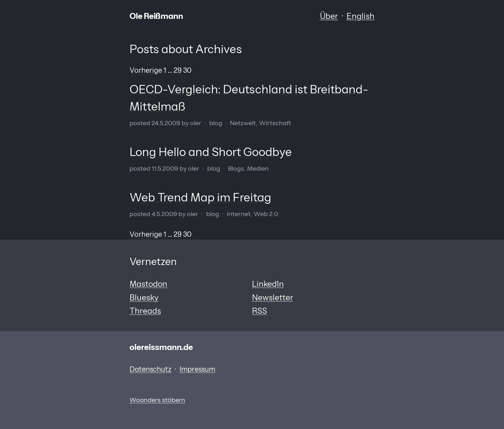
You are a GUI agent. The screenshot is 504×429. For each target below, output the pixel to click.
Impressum (197, 369)
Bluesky (144, 298)
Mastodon (148, 284)
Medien (258, 168)
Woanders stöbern (157, 400)
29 (178, 70)
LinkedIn (268, 284)
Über (329, 16)
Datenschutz (150, 369)
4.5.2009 (164, 214)
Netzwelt (243, 123)
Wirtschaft (275, 123)
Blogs (236, 168)
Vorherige (146, 70)
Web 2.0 (266, 214)
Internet (239, 214)
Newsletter (273, 298)
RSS (260, 311)
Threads (145, 311)
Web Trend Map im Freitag (200, 197)
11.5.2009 (165, 168)
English (360, 16)
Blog (216, 123)
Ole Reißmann (156, 16)
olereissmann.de (161, 347)
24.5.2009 (166, 123)
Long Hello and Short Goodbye (211, 152)
